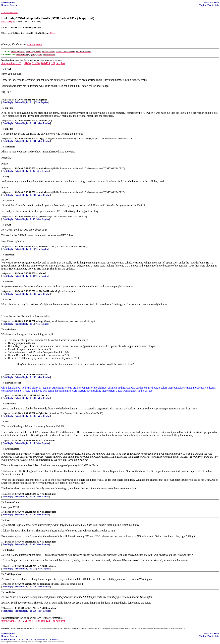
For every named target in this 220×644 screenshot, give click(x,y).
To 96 (32, 171)
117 (3, 542)
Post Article (213, 5)
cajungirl (43, 121)
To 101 (33, 123)
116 (3, 512)
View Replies (42, 102)
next (58, 63)
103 (3, 139)
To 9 (32, 276)
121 (53, 63)
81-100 (36, 63)
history (53, 33)
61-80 (27, 63)
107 (3, 247)
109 (3, 291)
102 (3, 121)
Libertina (44, 395)
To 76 (32, 497)
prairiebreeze (45, 168)
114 (3, 441)
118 (3, 566)
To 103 (33, 195)
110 (3, 321)
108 (3, 273)
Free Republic (8, 3)
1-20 (19, 63)
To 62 (32, 219)
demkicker (45, 584)
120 (3, 608)
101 (3, 100)
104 (3, 168)
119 (3, 584)
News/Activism (211, 3)
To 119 (33, 611)
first (4, 63)
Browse (5, 5)
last (63, 63)
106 (3, 217)
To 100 (33, 294)
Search (14, 5)
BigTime (43, 100)
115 (3, 494)
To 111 (33, 569)
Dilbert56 (43, 375)
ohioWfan (43, 247)
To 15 (32, 443)
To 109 (33, 398)
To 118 (33, 587)
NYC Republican (47, 441)
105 (3, 192)
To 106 (33, 377)
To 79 (32, 515)
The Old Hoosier (47, 291)
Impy (41, 321)
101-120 (45, 63)
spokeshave (44, 217)
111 (3, 375)
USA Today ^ (8, 22)
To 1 (32, 102)
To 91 (32, 544)
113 (3, 413)
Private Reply (21, 102)
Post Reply (8, 102)
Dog (41, 139)
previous (11, 63)
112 (3, 395)
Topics (203, 5)
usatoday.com (34, 44)
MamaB (43, 273)
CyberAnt (43, 413)
